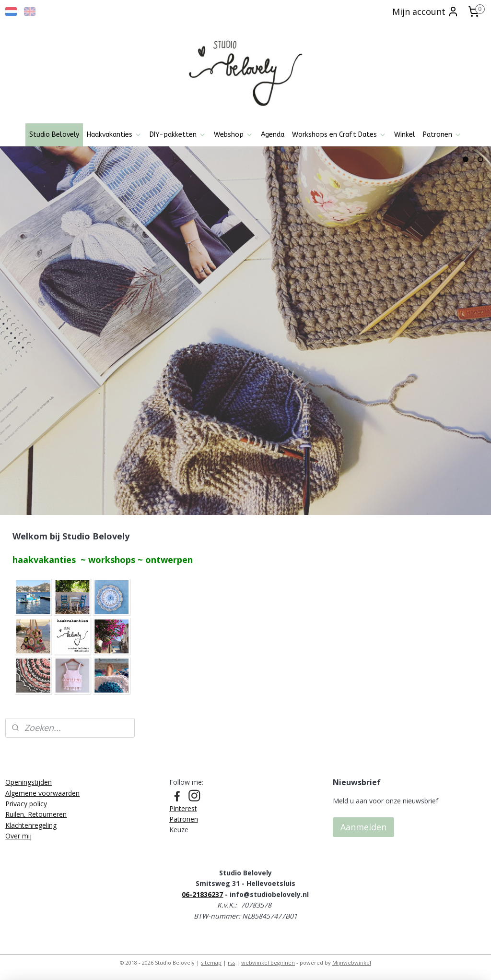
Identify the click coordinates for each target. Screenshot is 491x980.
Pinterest (183, 808)
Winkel (405, 135)
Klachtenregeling (31, 825)
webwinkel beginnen (268, 962)
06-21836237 (202, 894)
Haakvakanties (114, 135)
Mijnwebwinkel (352, 962)
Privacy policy (26, 804)
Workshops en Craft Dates (339, 135)
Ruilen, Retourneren (36, 814)
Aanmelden (363, 827)
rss (231, 962)
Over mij (18, 836)
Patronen (442, 135)
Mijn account (426, 12)
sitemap (211, 962)
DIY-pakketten (178, 135)
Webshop (234, 135)
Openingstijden (29, 782)
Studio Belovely (54, 135)
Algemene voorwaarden (42, 793)
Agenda (273, 135)
